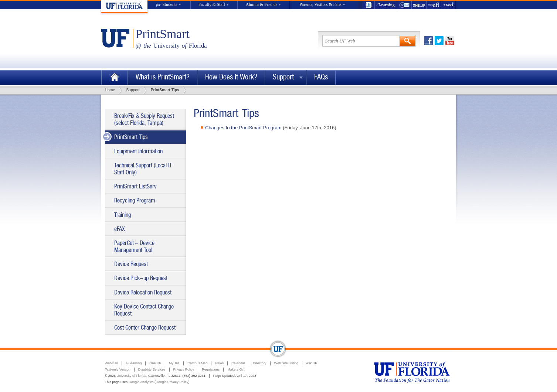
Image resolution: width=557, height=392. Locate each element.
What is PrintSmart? (163, 77)
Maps (449, 5)
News (219, 363)
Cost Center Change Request (145, 328)
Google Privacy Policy (172, 382)
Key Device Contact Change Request (144, 310)
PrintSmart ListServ (135, 186)
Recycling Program (135, 200)
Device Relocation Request (143, 292)
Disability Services (152, 369)
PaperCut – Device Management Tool (134, 246)
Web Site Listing (286, 363)
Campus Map (197, 363)
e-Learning (386, 5)
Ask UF (312, 363)
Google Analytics (141, 382)
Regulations (211, 369)
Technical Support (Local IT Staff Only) (143, 169)
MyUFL (174, 363)
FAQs (321, 77)
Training (123, 215)
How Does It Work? (231, 77)
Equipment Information (138, 151)
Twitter (439, 41)
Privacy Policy (184, 369)
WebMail (404, 5)
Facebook (428, 41)
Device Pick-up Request (141, 278)
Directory (259, 363)
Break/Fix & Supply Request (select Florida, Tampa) (144, 119)
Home (115, 77)
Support (283, 77)
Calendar (238, 363)
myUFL (434, 5)
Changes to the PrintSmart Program (243, 128)
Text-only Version (118, 369)
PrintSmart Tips (131, 137)
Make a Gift (236, 369)
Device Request (131, 264)
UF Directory (368, 5)
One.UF (419, 5)
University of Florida (131, 376)
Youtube (450, 41)
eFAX (120, 229)
